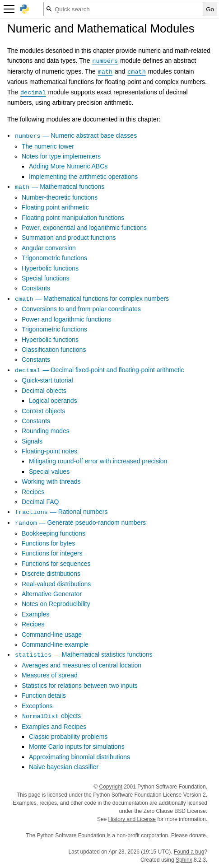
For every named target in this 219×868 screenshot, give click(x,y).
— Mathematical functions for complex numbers (92, 299)
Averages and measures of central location (82, 665)
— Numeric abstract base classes (76, 135)
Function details (44, 695)
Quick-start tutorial (47, 380)
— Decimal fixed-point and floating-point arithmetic (99, 370)
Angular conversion (49, 248)
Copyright (111, 787)
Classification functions (54, 350)
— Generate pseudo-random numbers (80, 523)
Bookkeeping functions (54, 533)
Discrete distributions (51, 574)
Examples (35, 614)
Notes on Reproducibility (56, 604)
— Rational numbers (61, 512)
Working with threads (51, 481)
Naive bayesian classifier (64, 767)
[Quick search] (123, 9)
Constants (36, 288)
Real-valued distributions (56, 584)
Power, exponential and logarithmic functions (84, 228)
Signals (32, 441)
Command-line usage (52, 635)
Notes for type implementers (61, 156)
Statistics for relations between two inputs (80, 686)
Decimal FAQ (40, 502)
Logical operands (53, 401)
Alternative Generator (52, 594)
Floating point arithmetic (55, 207)
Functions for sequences (56, 564)
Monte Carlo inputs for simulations (77, 747)
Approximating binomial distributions (79, 757)
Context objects (44, 411)
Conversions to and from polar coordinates (81, 309)
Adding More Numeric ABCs (68, 166)
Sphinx (184, 860)
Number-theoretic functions (60, 197)
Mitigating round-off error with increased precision (98, 461)
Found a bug (189, 852)
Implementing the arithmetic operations (83, 177)
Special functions (46, 278)
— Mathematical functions (59, 187)
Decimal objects (44, 391)
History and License (132, 819)
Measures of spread (50, 675)
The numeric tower (48, 146)
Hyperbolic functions (50, 268)
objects (51, 716)
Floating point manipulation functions (73, 218)
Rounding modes (46, 431)
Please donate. (189, 835)
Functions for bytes (48, 543)
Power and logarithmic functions (66, 319)
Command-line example (55, 644)
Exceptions (37, 706)
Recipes (33, 492)
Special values (49, 471)
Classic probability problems (68, 737)
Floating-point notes (49, 451)
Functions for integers (52, 553)
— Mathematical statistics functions (84, 654)
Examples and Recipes (54, 727)
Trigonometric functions (54, 258)
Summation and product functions (69, 238)
